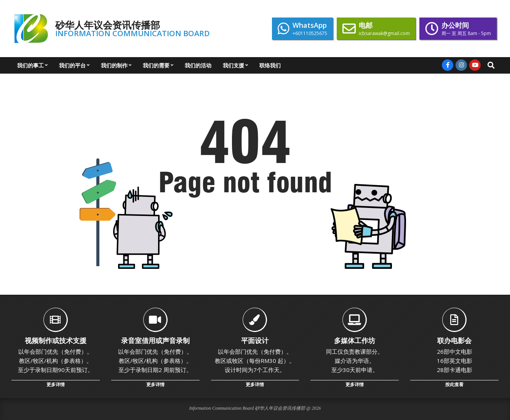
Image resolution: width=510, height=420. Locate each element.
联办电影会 (454, 340)
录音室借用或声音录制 (155, 340)
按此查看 (454, 384)
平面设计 (255, 340)
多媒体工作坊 (355, 340)
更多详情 (56, 384)
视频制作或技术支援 (56, 340)
